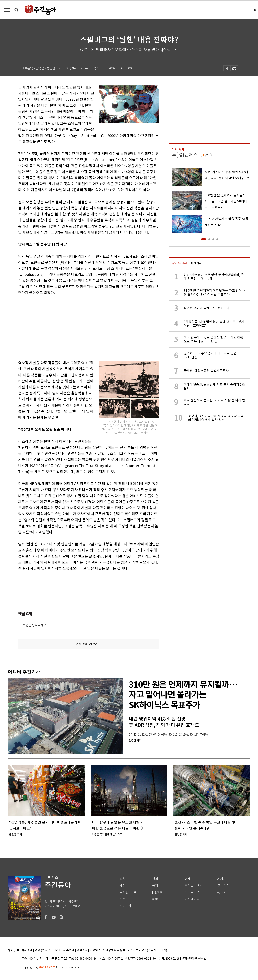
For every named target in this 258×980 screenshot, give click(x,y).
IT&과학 (158, 893)
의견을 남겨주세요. (35, 625)
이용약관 (95, 950)
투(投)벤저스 (185, 155)
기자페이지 (192, 899)
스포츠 (124, 899)
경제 (155, 879)
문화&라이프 (128, 893)
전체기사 (125, 906)
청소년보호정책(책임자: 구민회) (147, 950)
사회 (122, 886)
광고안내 (223, 893)
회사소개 (27, 950)
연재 (188, 879)
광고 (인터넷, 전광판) (48, 950)
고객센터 (82, 950)
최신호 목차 (193, 886)
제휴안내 (69, 950)
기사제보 (223, 879)
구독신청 (223, 886)
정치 (122, 879)
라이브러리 (192, 893)
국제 (155, 886)
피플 (155, 899)
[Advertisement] (79, 327)
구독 (207, 155)
